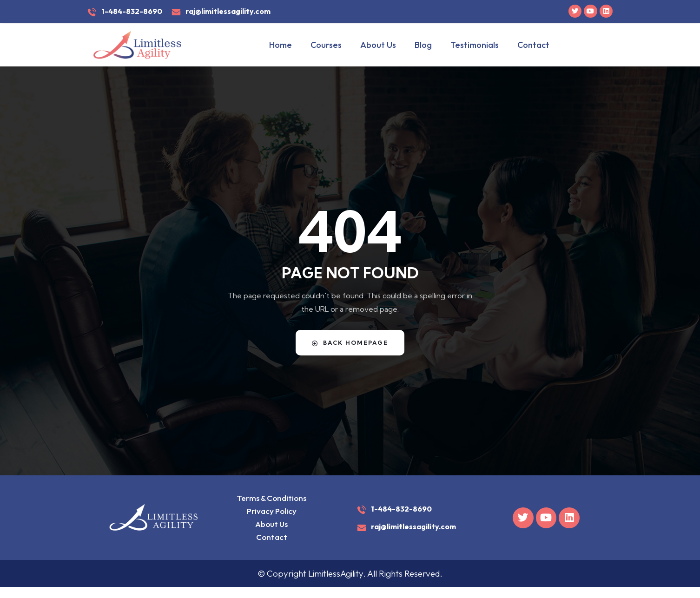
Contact (533, 45)
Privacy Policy (269, 515)
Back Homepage (350, 342)
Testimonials (475, 45)
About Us (378, 45)
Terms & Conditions (269, 499)
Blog (423, 45)
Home (281, 45)
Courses (326, 45)
